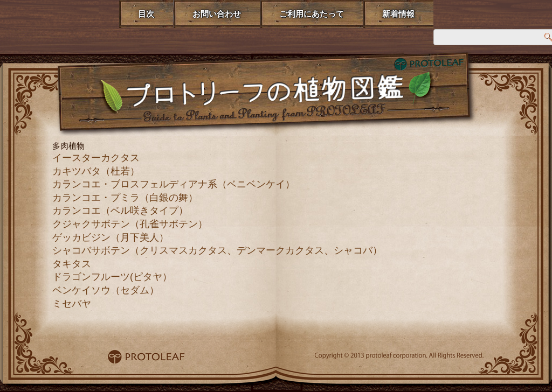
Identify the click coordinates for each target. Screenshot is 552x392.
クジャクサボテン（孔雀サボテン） (130, 224)
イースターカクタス (96, 158)
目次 (146, 14)
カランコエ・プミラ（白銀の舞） (125, 198)
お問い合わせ (217, 14)
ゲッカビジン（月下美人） (111, 237)
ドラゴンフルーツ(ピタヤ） (112, 277)
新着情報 (398, 14)
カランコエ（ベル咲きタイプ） (120, 211)
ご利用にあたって (312, 14)
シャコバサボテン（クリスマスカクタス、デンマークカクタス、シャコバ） (217, 250)
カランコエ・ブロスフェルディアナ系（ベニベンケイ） (174, 184)
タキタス (72, 264)
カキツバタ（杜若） (96, 171)
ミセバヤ (72, 304)
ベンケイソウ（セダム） (106, 290)
